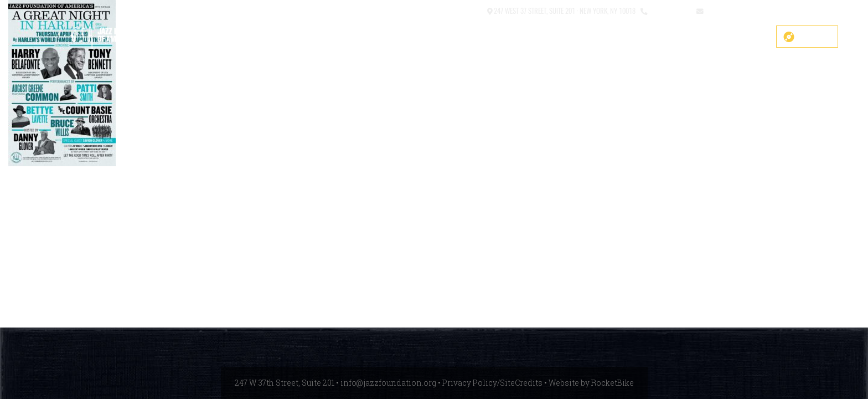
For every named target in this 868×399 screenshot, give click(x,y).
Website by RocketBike (591, 383)
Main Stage (489, 37)
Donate (815, 37)
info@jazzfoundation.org (746, 10)
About (542, 37)
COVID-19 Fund (420, 37)
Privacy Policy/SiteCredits (492, 383)
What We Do (597, 37)
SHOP (364, 37)
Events (653, 37)
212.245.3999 (670, 10)
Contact (469, 10)
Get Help (744, 37)
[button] (442, 11)
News (697, 37)
